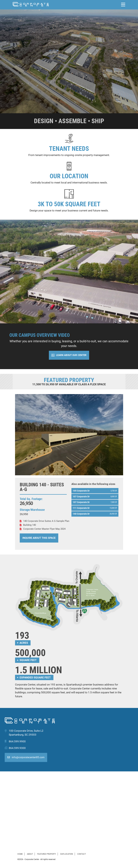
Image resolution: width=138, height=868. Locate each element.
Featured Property (47, 854)
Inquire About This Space (39, 538)
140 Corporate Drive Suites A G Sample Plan (46, 521)
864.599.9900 (17, 741)
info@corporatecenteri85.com (26, 757)
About (30, 854)
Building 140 (30, 525)
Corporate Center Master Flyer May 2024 (44, 529)
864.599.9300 (17, 748)
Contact (82, 854)
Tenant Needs (69, 149)
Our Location (69, 176)
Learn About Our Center (71, 355)
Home (20, 854)
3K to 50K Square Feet (69, 204)
